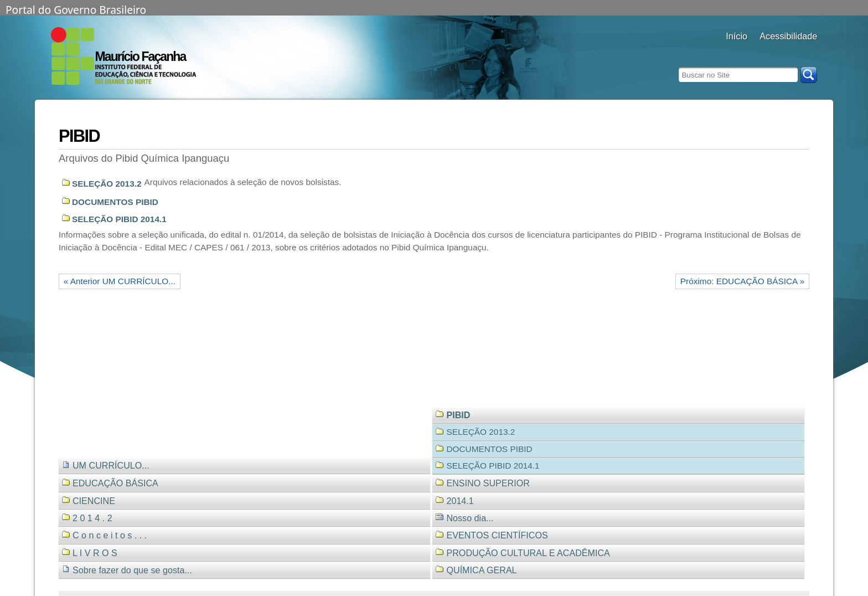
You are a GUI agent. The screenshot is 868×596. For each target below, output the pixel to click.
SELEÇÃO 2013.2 (107, 184)
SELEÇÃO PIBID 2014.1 (119, 219)
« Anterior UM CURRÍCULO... (120, 281)
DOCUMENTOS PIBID (115, 202)
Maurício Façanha (141, 56)
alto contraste (766, 51)
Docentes (737, 51)
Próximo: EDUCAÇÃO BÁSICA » (742, 281)
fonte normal (794, 51)
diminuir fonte (808, 51)
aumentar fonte (780, 51)
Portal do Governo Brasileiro (76, 9)
